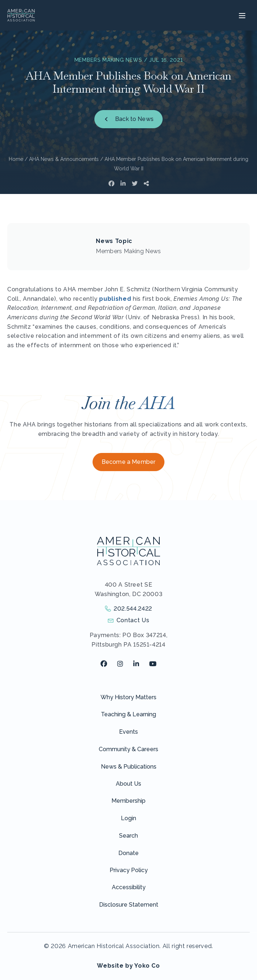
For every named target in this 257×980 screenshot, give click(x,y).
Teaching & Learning (128, 714)
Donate (128, 853)
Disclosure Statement (129, 905)
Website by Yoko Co (128, 966)
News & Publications (129, 767)
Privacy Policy (129, 870)
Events (128, 732)
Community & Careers (128, 749)
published (115, 299)
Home (16, 159)
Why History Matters (128, 697)
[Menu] (241, 15)
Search (128, 836)
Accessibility (129, 887)
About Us (128, 784)
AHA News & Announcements (64, 159)
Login (128, 818)
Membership (128, 801)
